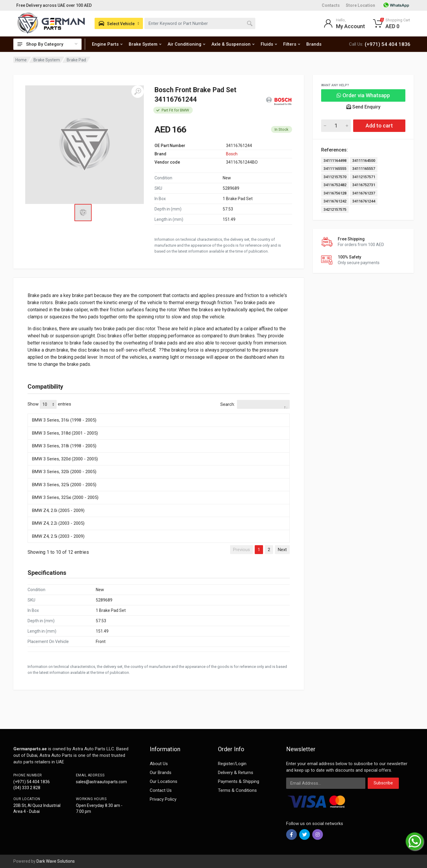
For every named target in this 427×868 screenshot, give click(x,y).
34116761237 (364, 193)
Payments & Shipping (239, 781)
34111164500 (364, 161)
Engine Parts (107, 44)
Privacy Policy (163, 799)
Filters (292, 44)
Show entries (49, 404)
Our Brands (161, 773)
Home (21, 60)
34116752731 (364, 185)
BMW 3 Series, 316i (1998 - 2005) (64, 420)
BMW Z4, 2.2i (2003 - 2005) (58, 523)
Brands (314, 44)
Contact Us (161, 790)
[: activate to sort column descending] (159, 413)
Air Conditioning (186, 44)
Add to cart (379, 126)
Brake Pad (76, 60)
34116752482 (335, 185)
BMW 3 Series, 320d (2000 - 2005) (65, 459)
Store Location (360, 5)
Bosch (232, 154)
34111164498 (335, 161)
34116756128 (335, 193)
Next (282, 550)
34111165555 (335, 169)
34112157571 (364, 177)
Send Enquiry (363, 107)
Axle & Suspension (233, 44)
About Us (159, 764)
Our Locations (164, 781)
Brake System (145, 44)
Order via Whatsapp (363, 95)
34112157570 (335, 177)
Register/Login (232, 764)
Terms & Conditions (237, 790)
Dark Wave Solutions (56, 861)
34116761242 (335, 201)
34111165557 (364, 169)
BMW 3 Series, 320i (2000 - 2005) (64, 472)
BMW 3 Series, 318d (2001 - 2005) (65, 433)
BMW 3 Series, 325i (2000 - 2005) (64, 485)
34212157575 (335, 209)
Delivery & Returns (236, 773)
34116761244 (364, 201)
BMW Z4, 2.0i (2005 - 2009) (58, 510)
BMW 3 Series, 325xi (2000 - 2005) (65, 497)
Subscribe (383, 783)
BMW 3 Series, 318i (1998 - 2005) (64, 446)
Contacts (331, 5)
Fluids (269, 44)
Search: (255, 404)
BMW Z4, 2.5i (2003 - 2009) (58, 536)
